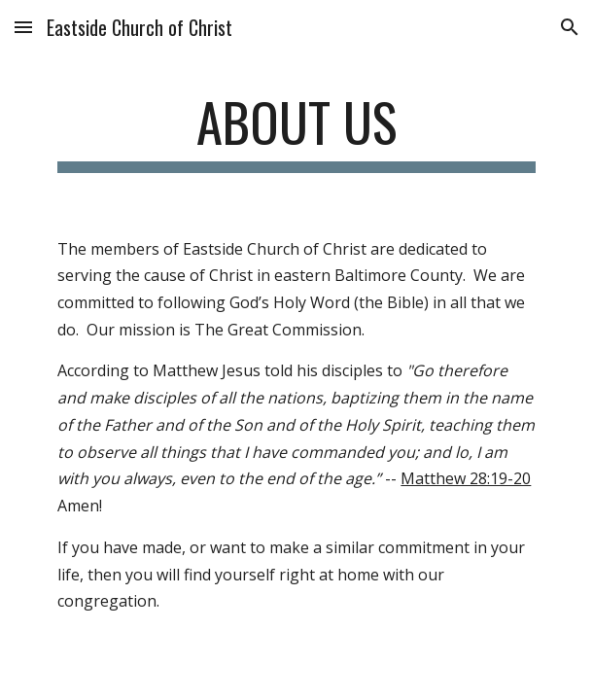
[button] (23, 27)
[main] (296, 131)
